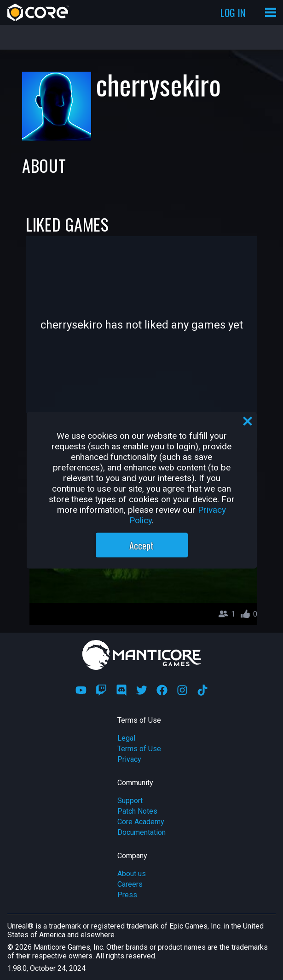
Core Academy (141, 822)
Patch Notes (137, 811)
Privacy (129, 759)
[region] (142, 490)
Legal (126, 738)
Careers (130, 884)
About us (132, 874)
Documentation (141, 832)
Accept (141, 545)
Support (130, 801)
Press (127, 895)
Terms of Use (139, 749)
